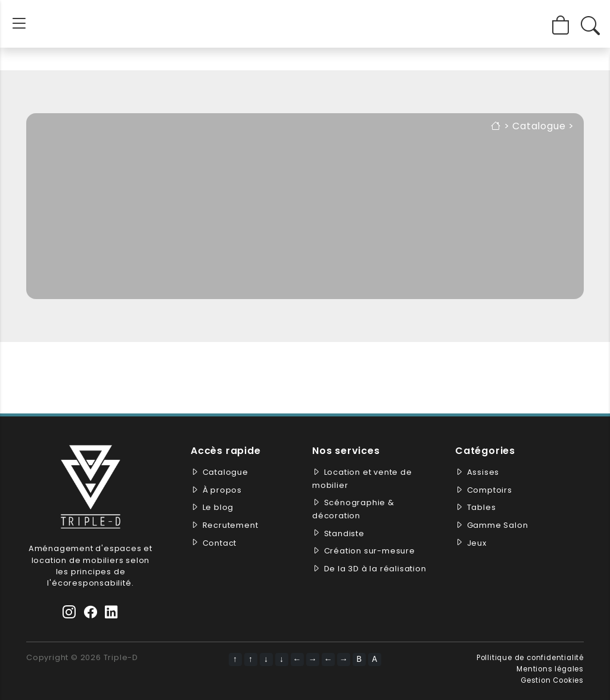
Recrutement (231, 525)
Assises (483, 472)
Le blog (218, 507)
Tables (482, 507)
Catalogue (539, 126)
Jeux (477, 543)
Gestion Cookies (552, 680)
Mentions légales (550, 669)
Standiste (344, 533)
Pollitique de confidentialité (530, 658)
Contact (220, 543)
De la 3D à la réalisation (375, 569)
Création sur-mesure (370, 551)
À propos (222, 490)
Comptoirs (490, 490)
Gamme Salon (498, 525)
